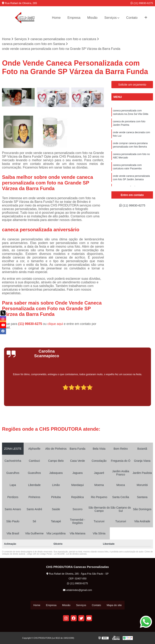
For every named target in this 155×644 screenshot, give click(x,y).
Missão (92, 18)
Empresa (74, 18)
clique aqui (55, 324)
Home (56, 18)
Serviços (110, 18)
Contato (132, 18)
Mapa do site (114, 605)
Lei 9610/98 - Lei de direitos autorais (70, 554)
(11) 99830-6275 (142, 3)
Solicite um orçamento (132, 85)
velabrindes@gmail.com (77, 590)
